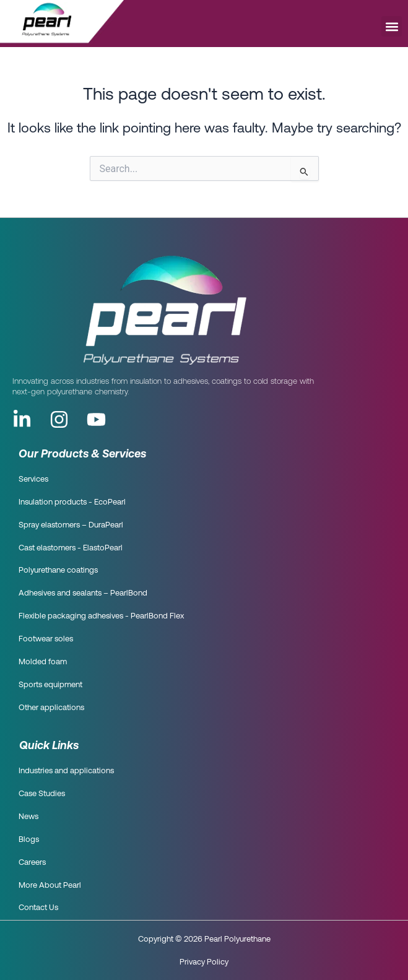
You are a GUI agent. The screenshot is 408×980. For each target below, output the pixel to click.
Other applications (51, 708)
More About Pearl (50, 886)
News (28, 817)
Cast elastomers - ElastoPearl (71, 548)
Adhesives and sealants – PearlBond (83, 593)
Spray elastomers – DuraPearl (71, 525)
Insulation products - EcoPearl (72, 502)
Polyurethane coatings (58, 570)
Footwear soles (46, 639)
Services (33, 479)
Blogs (29, 840)
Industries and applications (66, 771)
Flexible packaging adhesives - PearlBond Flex (101, 616)
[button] (392, 26)
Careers (32, 863)
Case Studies (42, 794)
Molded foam (43, 662)
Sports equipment (50, 685)
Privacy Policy (204, 961)
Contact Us (38, 908)
